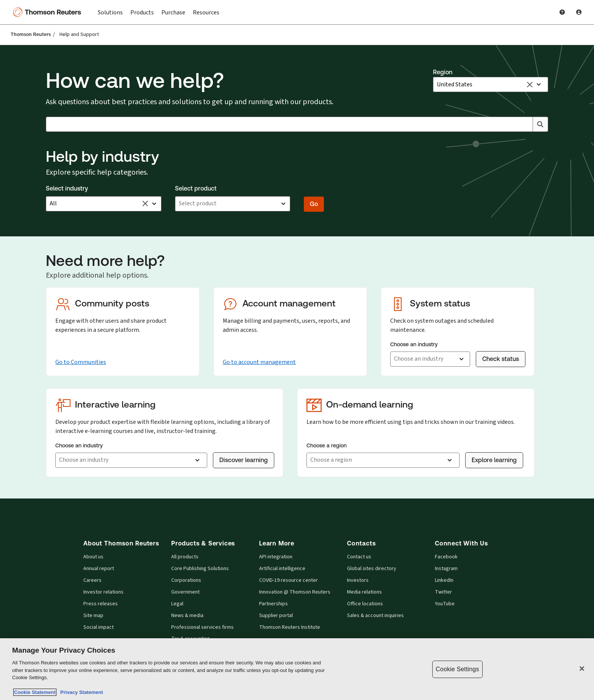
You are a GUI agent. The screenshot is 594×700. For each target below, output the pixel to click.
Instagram (446, 569)
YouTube (445, 604)
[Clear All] (525, 124)
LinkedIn (444, 580)
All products (185, 557)
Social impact (98, 627)
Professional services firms (202, 627)
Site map (93, 616)
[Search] (540, 124)
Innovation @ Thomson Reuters (295, 592)
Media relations (364, 592)
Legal (177, 604)
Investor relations (103, 592)
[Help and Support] (562, 12)
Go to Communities (81, 362)
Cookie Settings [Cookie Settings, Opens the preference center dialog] (457, 669)
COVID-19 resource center (288, 580)
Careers (92, 580)
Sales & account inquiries (375, 616)
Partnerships (274, 604)
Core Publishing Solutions (200, 569)
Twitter (443, 592)
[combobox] (297, 124)
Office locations (365, 604)
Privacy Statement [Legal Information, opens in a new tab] (80, 692)
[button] (491, 84)
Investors (358, 580)
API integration (276, 557)
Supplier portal (276, 616)
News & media (187, 616)
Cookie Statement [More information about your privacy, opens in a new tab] (35, 692)
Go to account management (259, 362)
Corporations (186, 580)
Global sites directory (372, 569)
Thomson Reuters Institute (290, 627)
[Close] (582, 669)
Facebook (446, 557)
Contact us (359, 557)
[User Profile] (579, 12)
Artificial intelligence (282, 569)
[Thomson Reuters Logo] (48, 12)
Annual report (99, 569)
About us (93, 557)
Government (185, 592)
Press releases (101, 604)
